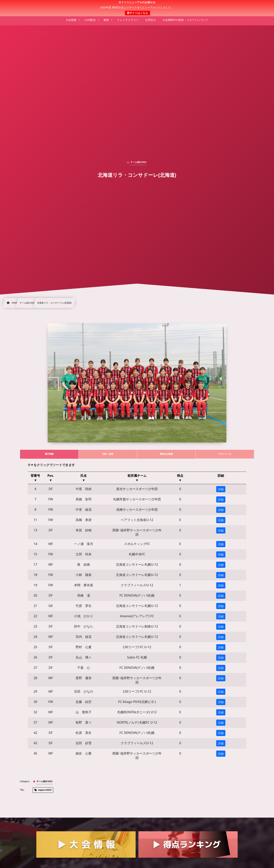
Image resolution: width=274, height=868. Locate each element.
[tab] (49, 454)
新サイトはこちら (137, 13)
